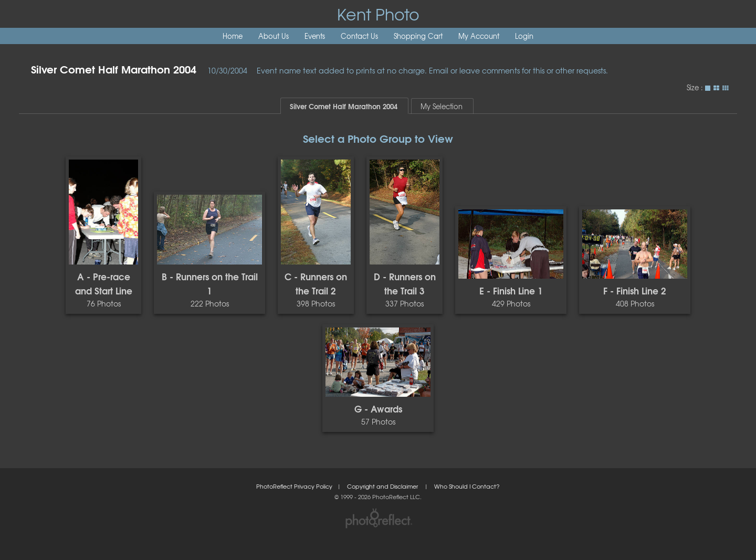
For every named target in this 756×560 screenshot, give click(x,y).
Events (315, 36)
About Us (274, 36)
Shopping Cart (418, 36)
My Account (479, 36)
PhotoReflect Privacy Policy (294, 486)
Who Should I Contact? (467, 486)
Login (524, 36)
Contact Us (359, 36)
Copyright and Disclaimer (383, 486)
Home (233, 36)
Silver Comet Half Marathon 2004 (114, 68)
